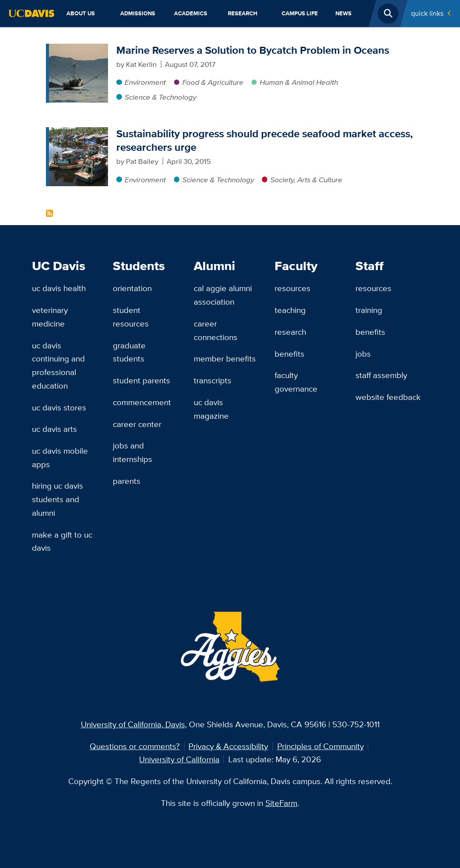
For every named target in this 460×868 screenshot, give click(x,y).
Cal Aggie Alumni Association (223, 295)
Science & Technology (160, 97)
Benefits (289, 354)
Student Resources (131, 317)
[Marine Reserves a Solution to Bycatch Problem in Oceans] (78, 49)
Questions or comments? (135, 746)
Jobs (363, 354)
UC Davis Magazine (211, 409)
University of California (179, 759)
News (343, 13)
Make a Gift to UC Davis (62, 541)
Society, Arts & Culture (306, 180)
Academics (191, 13)
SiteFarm (281, 803)
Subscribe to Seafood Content (49, 213)
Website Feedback (388, 397)
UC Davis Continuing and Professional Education (58, 365)
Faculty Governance (296, 382)
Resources (293, 288)
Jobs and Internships (132, 452)
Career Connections (216, 330)
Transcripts (213, 380)
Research (243, 13)
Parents (127, 481)
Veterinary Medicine (50, 317)
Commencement (142, 402)
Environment (145, 82)
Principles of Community (321, 746)
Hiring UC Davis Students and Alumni (57, 499)
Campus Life (300, 13)
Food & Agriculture (213, 82)
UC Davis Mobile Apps (60, 457)
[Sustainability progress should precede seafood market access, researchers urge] (78, 132)
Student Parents (141, 380)
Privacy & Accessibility (228, 746)
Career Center (137, 424)
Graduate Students (129, 352)
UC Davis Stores (59, 407)
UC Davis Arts (54, 429)
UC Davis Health (59, 288)
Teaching (290, 310)
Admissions (138, 13)
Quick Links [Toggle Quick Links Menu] (427, 13)
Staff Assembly (381, 375)
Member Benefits (225, 358)
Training (369, 310)
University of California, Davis (133, 724)
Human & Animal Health (299, 82)
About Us (81, 13)
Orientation (132, 288)
